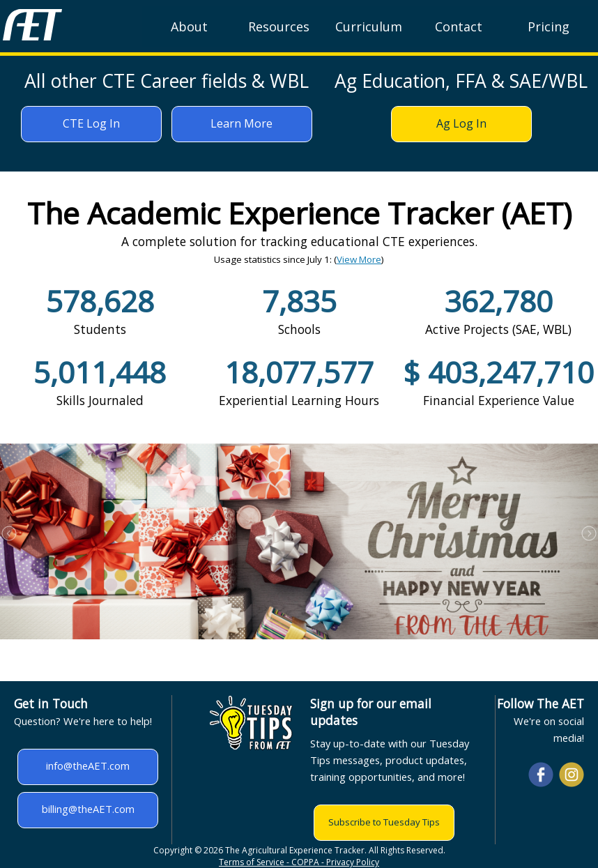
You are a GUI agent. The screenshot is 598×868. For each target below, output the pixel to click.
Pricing (549, 26)
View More (359, 259)
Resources (279, 26)
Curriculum (369, 26)
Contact (459, 26)
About (189, 26)
